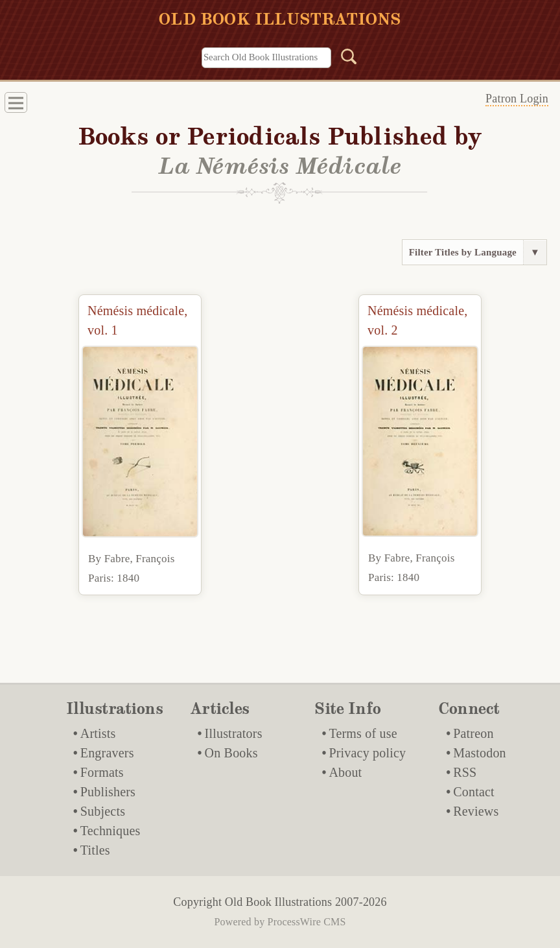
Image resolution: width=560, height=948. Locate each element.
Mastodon (480, 753)
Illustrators (234, 733)
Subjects (103, 811)
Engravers (107, 753)
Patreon (473, 733)
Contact (474, 792)
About (345, 772)
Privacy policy (367, 753)
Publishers (108, 792)
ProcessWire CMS (307, 922)
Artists (98, 733)
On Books (231, 753)
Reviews (476, 811)
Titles (95, 850)
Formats (102, 772)
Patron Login (517, 99)
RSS (465, 772)
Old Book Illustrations (278, 902)
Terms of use (363, 733)
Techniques (111, 831)
